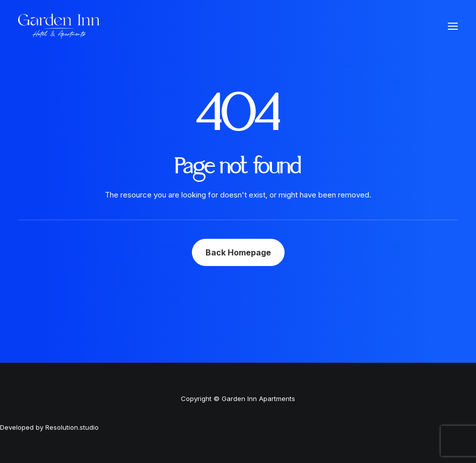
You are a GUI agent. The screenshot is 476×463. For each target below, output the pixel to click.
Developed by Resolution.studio (49, 427)
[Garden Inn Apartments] (59, 26)
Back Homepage (238, 252)
